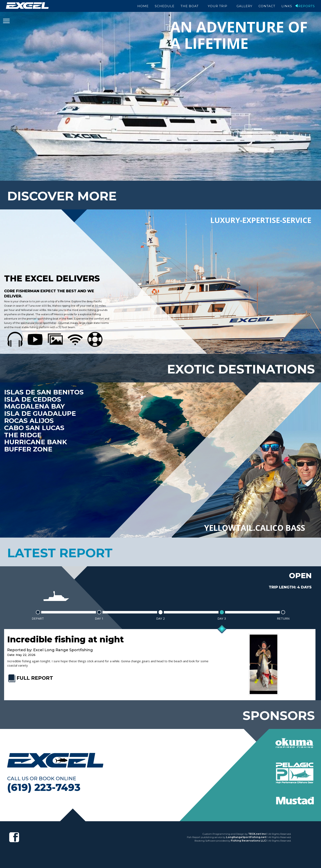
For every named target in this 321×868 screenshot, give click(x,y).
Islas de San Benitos (44, 391)
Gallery (244, 6)
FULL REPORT (30, 677)
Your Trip (218, 6)
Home (143, 6)
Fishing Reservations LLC (248, 839)
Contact (267, 6)
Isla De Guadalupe (41, 412)
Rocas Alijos (29, 420)
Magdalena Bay (35, 405)
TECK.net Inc (257, 832)
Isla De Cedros (33, 398)
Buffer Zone (29, 448)
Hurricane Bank (36, 441)
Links (287, 6)
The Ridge (23, 434)
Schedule (165, 6)
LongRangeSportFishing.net (246, 836)
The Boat (190, 6)
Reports (307, 6)
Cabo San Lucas (35, 427)
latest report (60, 552)
